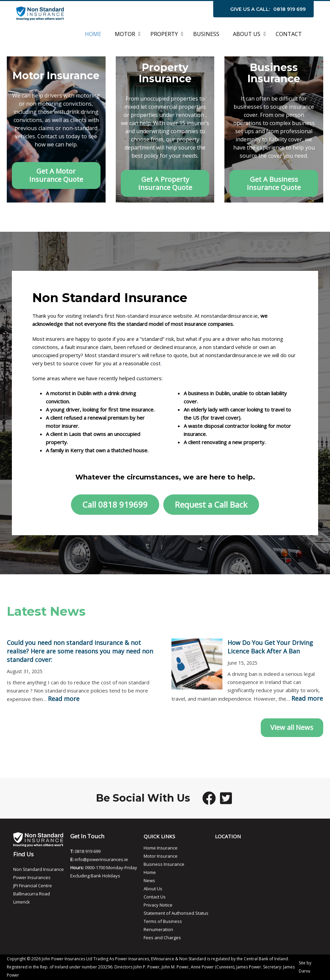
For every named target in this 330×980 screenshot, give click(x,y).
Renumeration (158, 929)
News (149, 880)
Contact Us (155, 897)
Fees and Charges (162, 938)
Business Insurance (164, 864)
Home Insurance (161, 848)
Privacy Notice (158, 905)
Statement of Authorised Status (176, 913)
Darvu (305, 971)
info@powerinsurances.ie (101, 859)
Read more (64, 699)
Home (150, 872)
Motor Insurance (161, 856)
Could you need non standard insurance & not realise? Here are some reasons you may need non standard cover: (80, 651)
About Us (153, 889)
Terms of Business (163, 921)
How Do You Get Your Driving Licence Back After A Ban (270, 647)
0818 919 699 (289, 9)
